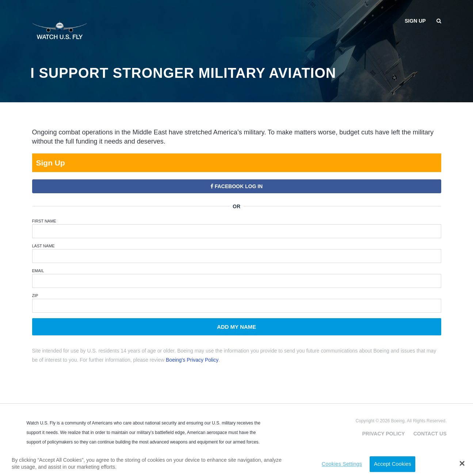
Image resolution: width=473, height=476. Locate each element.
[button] (462, 463)
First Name (44, 221)
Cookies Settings (342, 464)
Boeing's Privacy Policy (192, 360)
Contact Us (430, 434)
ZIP (35, 296)
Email (38, 271)
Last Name (43, 246)
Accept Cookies (393, 464)
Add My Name (236, 327)
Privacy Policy (383, 434)
